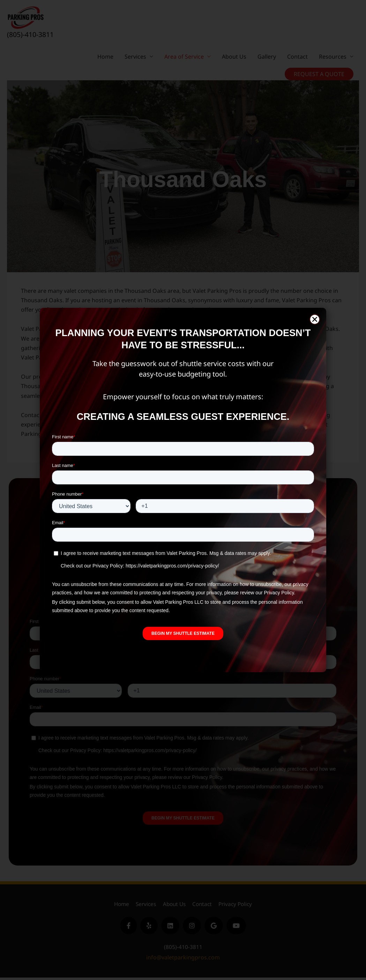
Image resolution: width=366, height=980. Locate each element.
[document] (183, 490)
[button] (315, 319)
